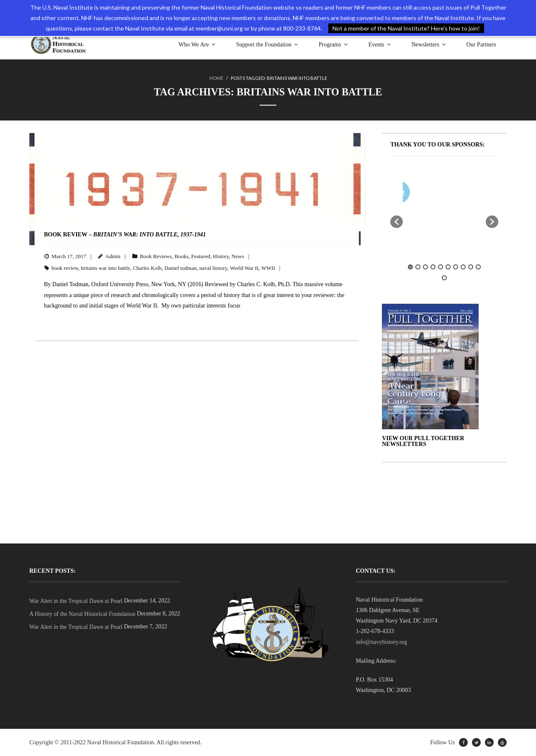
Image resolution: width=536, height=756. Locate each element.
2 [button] (418, 267)
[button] (397, 222)
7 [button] (456, 267)
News (238, 256)
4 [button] (433, 267)
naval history (213, 268)
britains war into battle (105, 268)
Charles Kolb (147, 268)
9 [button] (471, 267)
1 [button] (410, 267)
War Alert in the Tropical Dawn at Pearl (76, 601)
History (221, 256)
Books (182, 256)
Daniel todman (181, 268)
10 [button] (478, 267)
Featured (200, 256)
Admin (113, 256)
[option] (469, 194)
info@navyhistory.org (382, 642)
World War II (244, 268)
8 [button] (463, 267)
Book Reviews (156, 256)
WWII (268, 268)
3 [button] (425, 267)
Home (216, 78)
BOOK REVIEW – (125, 234)
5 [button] (441, 267)
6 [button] (448, 267)
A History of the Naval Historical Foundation (82, 614)
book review (65, 268)
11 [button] (444, 277)
